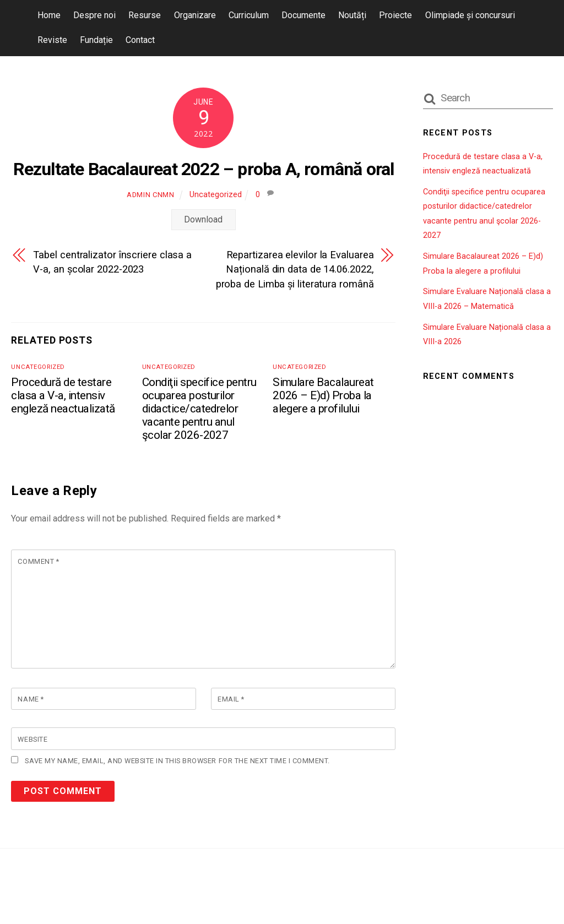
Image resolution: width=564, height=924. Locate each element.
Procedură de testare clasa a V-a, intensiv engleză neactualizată (63, 395)
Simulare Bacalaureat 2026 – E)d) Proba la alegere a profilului (323, 395)
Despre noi (94, 15)
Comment (38, 561)
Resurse (145, 15)
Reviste (52, 40)
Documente (303, 15)
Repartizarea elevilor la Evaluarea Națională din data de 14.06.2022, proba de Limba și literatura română (295, 269)
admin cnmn (150, 195)
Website (32, 740)
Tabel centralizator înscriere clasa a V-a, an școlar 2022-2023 (112, 262)
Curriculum (249, 15)
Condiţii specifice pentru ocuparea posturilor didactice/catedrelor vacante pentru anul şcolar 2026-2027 (199, 409)
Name (31, 700)
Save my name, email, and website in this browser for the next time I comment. (177, 761)
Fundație (96, 40)
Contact (140, 40)
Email (231, 700)
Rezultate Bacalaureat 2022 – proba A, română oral (204, 169)
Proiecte (395, 15)
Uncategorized (216, 195)
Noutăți (352, 15)
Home (49, 15)
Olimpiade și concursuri (470, 15)
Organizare (195, 15)
